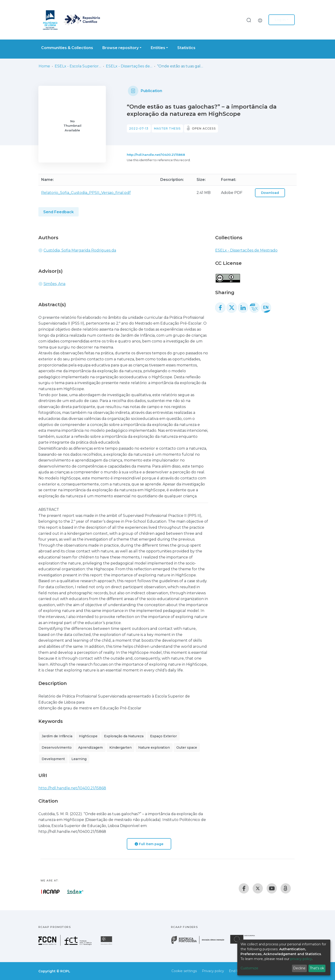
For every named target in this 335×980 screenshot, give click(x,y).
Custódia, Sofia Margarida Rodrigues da (80, 250)
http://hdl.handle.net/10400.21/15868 (156, 155)
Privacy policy (213, 971)
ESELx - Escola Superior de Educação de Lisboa (78, 66)
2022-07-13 (139, 128)
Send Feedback (59, 212)
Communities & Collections (67, 48)
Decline (299, 968)
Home (44, 66)
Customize (249, 968)
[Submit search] (249, 20)
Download (270, 193)
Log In (280, 20)
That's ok (317, 968)
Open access (204, 128)
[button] (261, 20)
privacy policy (301, 959)
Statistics (186, 48)
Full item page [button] (149, 844)
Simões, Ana (54, 284)
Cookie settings (184, 971)
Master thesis (167, 128)
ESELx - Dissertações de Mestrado (129, 66)
